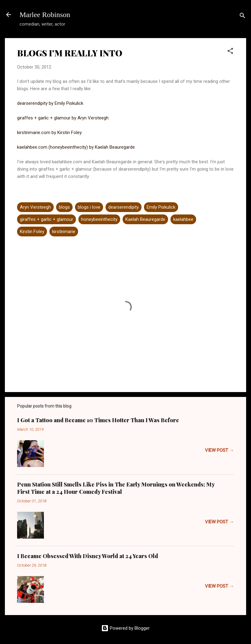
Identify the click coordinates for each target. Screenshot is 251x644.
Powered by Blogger (125, 628)
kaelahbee (183, 219)
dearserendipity (124, 207)
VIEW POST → (219, 450)
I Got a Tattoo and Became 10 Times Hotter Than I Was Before (98, 420)
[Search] (242, 17)
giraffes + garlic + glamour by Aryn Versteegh (63, 118)
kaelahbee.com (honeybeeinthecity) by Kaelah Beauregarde (76, 147)
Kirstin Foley (32, 232)
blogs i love (89, 207)
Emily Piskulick (161, 207)
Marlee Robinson (45, 15)
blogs (64, 207)
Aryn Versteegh (35, 207)
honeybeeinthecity (99, 219)
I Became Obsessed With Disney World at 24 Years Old (88, 556)
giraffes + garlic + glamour (47, 219)
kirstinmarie (64, 232)
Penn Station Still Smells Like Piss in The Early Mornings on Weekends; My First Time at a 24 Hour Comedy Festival (116, 488)
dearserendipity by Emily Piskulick (50, 103)
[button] (230, 52)
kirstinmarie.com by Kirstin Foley (49, 133)
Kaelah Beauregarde (145, 219)
